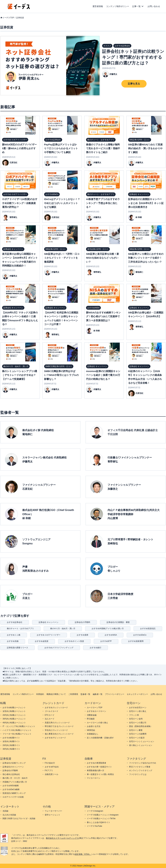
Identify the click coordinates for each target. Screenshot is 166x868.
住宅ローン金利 (136, 719)
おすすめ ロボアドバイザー (49, 635)
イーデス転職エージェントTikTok (101, 819)
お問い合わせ (154, 6)
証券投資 (20, 18)
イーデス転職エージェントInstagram (103, 815)
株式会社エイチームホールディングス (62, 838)
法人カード (50, 719)
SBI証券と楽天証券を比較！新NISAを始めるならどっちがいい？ (103, 258)
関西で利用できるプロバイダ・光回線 (19, 819)
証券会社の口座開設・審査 (118, 622)
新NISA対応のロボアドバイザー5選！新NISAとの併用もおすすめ (19, 148)
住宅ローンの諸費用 (138, 734)
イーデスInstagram (95, 811)
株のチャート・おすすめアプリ (20, 629)
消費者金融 (92, 715)
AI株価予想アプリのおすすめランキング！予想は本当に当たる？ (103, 203)
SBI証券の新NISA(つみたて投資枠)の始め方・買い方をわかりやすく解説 (145, 148)
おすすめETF (106, 641)
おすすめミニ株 (14, 635)
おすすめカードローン (96, 711)
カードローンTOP (95, 708)
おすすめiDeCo (140, 635)
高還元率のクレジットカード (57, 723)
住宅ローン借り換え (138, 711)
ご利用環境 (73, 694)
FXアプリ (49, 771)
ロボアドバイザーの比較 (13, 797)
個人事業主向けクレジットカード (59, 734)
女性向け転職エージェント (14, 711)
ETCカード (50, 715)
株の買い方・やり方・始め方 (15, 778)
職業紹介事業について (56, 694)
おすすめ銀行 (96, 648)
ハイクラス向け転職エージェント (17, 730)
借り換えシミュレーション (141, 745)
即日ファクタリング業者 (140, 767)
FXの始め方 (50, 763)
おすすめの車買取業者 (96, 763)
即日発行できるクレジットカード (59, 726)
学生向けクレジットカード (56, 730)
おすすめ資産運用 (136, 641)
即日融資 (91, 719)
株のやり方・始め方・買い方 (63, 629)
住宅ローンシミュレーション (142, 741)
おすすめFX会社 (52, 767)
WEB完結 (91, 730)
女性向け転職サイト (11, 741)
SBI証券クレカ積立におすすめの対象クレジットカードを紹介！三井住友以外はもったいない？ (146, 258)
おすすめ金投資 (42, 641)
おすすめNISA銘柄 (11, 786)
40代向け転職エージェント (14, 723)
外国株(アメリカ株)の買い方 (15, 782)
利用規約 (40, 694)
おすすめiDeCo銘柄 (11, 789)
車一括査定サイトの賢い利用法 (100, 774)
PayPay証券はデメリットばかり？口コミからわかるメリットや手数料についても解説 (61, 148)
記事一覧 (136, 6)
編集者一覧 (98, 694)
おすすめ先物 (13, 641)
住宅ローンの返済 (137, 738)
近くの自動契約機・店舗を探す (100, 738)
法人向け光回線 (9, 815)
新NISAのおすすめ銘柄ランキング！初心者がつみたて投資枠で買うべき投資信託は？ (103, 316)
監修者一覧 (85, 694)
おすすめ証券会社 (15, 622)
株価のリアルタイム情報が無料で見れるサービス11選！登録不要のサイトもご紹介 (103, 148)
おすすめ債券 (83, 635)
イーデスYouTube (94, 826)
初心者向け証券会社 (11, 774)
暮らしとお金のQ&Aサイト (98, 822)
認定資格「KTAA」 (83, 854)
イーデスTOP (8, 18)
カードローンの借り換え (97, 723)
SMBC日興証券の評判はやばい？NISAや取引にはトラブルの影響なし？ (61, 375)
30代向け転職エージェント (14, 719)
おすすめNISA (111, 635)
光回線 (5, 811)
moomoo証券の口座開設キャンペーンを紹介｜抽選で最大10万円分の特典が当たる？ (103, 375)
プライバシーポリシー (115, 694)
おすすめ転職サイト (11, 738)
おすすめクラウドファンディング (59, 648)
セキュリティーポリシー (137, 694)
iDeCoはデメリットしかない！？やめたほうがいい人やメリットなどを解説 (62, 203)
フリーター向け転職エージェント (17, 734)
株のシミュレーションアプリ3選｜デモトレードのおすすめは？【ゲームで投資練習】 (20, 375)
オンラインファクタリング (141, 771)
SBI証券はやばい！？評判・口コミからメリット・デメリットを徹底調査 (62, 258)
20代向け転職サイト (11, 745)
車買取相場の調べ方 (96, 771)
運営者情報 (98, 6)
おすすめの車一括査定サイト (99, 767)
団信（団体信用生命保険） (141, 726)
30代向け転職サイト (11, 749)
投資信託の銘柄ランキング (14, 793)
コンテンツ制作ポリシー (118, 6)
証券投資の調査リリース (17, 648)
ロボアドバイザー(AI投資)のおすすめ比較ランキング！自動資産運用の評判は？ (20, 203)
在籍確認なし (93, 734)
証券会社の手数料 (83, 622)
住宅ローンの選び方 (138, 723)
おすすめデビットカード (55, 738)
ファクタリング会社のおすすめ (143, 763)
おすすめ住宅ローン (138, 708)
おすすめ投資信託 (148, 629)
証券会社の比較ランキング (14, 763)
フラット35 (134, 715)
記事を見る (134, 84)
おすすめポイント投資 (74, 641)
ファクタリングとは (138, 774)
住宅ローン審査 (136, 730)
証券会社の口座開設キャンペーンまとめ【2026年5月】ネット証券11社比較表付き (146, 203)
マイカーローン (94, 778)
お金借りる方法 (94, 726)
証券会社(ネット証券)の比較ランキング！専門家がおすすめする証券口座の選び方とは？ (133, 57)
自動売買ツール (52, 774)
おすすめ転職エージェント (14, 708)
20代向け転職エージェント (14, 715)
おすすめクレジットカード (56, 708)
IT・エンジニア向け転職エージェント (19, 726)
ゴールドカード (52, 711)
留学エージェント (52, 815)
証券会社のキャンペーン (13, 767)
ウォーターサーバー (53, 811)
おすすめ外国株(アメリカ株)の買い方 (108, 629)
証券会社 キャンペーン (49, 622)
